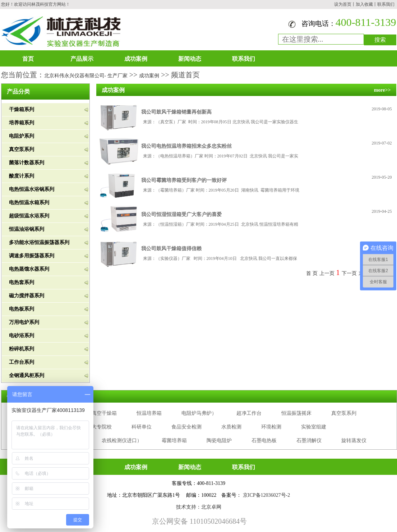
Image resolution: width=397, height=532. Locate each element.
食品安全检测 (186, 427)
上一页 (327, 273)
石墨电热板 (264, 441)
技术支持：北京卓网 (199, 507)
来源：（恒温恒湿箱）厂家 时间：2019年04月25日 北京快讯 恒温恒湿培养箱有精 (221, 224)
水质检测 (231, 427)
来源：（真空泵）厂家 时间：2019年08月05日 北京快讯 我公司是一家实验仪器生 (221, 122)
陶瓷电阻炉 (219, 441)
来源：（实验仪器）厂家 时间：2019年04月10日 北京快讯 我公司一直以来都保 (220, 258)
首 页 (312, 273)
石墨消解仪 (309, 441)
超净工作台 (249, 413)
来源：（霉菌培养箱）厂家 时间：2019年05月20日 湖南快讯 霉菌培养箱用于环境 (221, 190)
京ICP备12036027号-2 (266, 495)
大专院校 (102, 427)
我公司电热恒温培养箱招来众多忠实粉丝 (186, 146)
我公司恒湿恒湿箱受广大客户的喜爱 (181, 214)
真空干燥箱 (104, 413)
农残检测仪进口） (122, 441)
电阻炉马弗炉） (199, 413)
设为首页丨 (345, 4)
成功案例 (136, 59)
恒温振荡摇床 (296, 413)
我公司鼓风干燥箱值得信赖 (171, 249)
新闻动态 (190, 59)
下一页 (349, 273)
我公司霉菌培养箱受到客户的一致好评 (184, 180)
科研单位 (142, 427)
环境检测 (271, 427)
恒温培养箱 (149, 413)
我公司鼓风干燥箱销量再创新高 (176, 112)
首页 (28, 59)
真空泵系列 (344, 413)
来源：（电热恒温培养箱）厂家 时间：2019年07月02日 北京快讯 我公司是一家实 (221, 156)
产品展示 (82, 59)
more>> (382, 90)
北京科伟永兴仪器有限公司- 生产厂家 (86, 76)
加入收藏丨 (366, 4)
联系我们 (386, 4)
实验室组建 (314, 427)
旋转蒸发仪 (354, 441)
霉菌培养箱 (174, 441)
